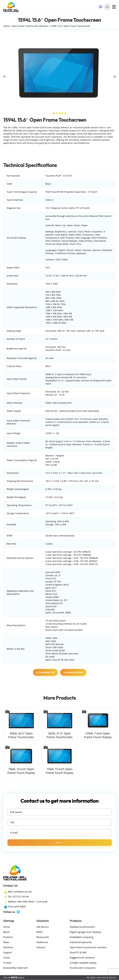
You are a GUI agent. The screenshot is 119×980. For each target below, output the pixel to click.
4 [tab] (62, 113)
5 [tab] (65, 113)
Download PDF (45, 672)
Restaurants (43, 937)
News (6, 942)
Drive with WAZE (17, 907)
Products (8, 937)
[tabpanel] (60, 73)
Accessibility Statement (15, 968)
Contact (7, 963)
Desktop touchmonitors (82, 927)
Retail (39, 932)
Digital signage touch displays (85, 932)
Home (7, 26)
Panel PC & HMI (78, 953)
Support (8, 953)
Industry (41, 947)
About (6, 932)
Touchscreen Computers (83, 968)
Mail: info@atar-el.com (20, 892)
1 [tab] (54, 113)
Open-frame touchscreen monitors (88, 947)
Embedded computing (82, 937)
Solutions (8, 947)
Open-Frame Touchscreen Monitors (31, 26)
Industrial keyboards (81, 942)
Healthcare (42, 942)
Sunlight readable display (83, 963)
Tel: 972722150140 (18, 897)
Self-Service (43, 927)
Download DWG (73, 672)
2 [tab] (57, 113)
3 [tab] (59, 113)
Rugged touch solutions (82, 958)
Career (7, 958)
